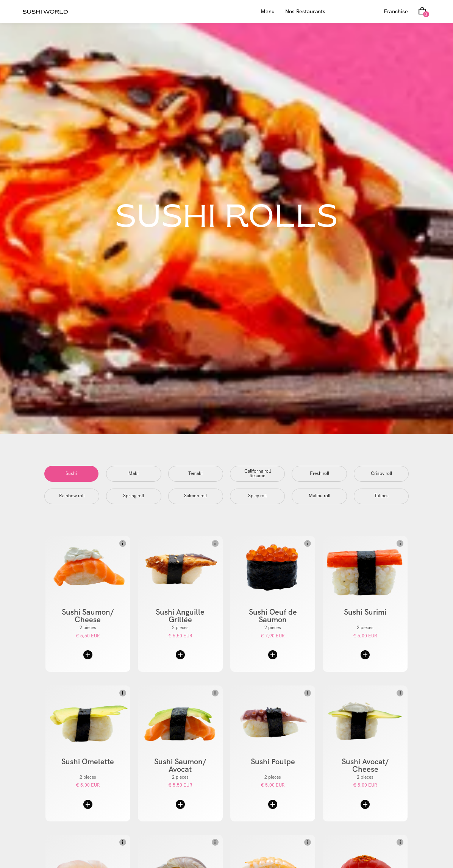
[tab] (72, 474)
